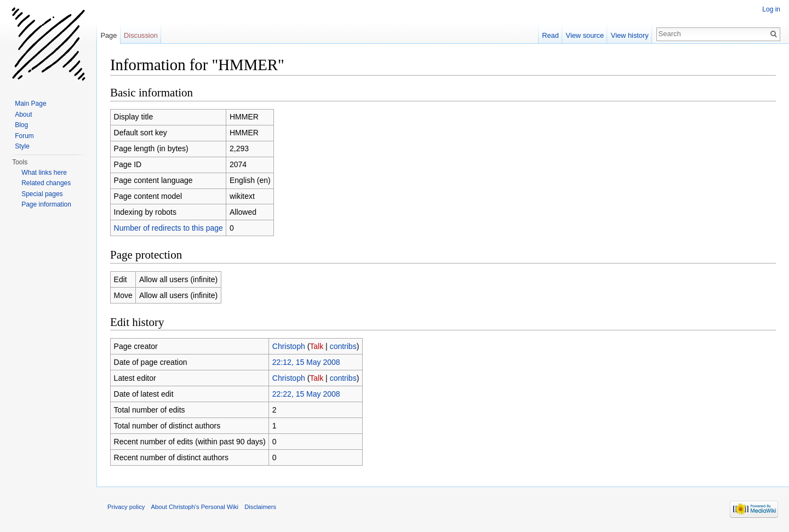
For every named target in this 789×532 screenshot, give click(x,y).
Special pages (42, 194)
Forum (24, 136)
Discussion (141, 35)
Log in (771, 9)
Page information (46, 204)
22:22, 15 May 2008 (306, 394)
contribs (343, 346)
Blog (21, 125)
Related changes (46, 183)
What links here (44, 173)
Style (22, 146)
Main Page (30, 104)
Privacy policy (126, 507)
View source (585, 35)
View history (630, 35)
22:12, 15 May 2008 (306, 362)
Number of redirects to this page (168, 228)
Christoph (289, 346)
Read (550, 35)
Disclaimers (260, 507)
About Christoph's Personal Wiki (195, 507)
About (23, 115)
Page (108, 35)
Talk (316, 346)
